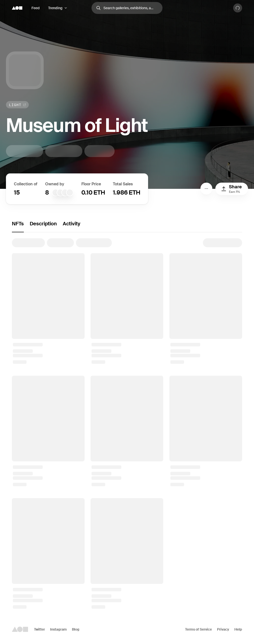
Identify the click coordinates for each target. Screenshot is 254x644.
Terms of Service (198, 629)
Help (238, 629)
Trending (55, 8)
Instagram (58, 629)
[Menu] (206, 189)
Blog (76, 629)
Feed (36, 8)
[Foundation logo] (17, 8)
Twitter (39, 629)
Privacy (223, 629)
